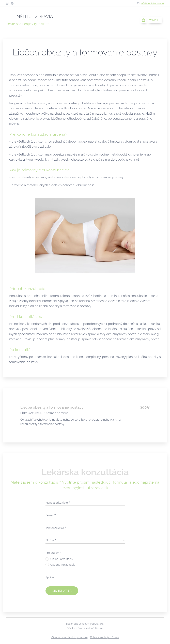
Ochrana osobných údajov (105, 637)
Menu (154, 20)
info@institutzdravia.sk (152, 3)
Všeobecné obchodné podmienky (70, 637)
